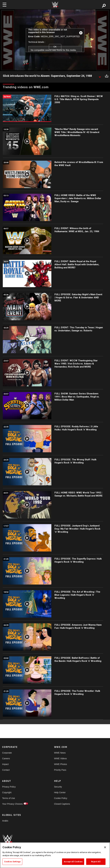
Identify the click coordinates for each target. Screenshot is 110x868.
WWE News (60, 753)
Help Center (60, 792)
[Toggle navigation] (4, 5)
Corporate (7, 753)
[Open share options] (107, 76)
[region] (55, 855)
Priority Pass (60, 770)
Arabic (5, 821)
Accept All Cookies (73, 862)
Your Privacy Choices (12, 804)
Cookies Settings (12, 862)
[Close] (105, 847)
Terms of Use (9, 798)
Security (58, 787)
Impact (5, 764)
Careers (6, 758)
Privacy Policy (9, 787)
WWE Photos (61, 764)
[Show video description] (100, 76)
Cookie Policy (61, 798)
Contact (6, 770)
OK (55, 47)
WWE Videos (60, 758)
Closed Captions (62, 804)
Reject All (96, 862)
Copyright (7, 792)
